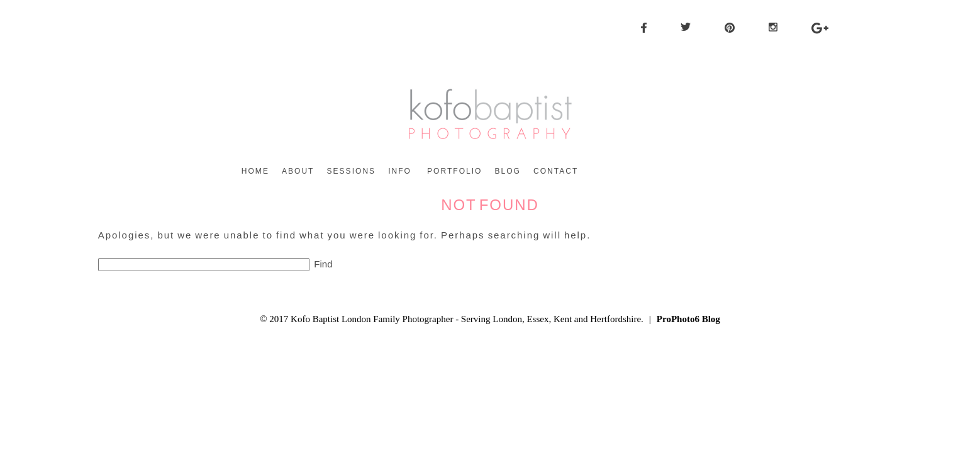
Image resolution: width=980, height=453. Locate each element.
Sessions (351, 171)
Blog (508, 171)
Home (255, 171)
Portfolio (454, 171)
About (298, 171)
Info (400, 171)
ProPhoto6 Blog (688, 319)
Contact (556, 171)
